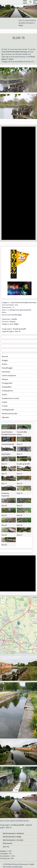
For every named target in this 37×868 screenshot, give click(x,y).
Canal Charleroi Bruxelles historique (14, 52)
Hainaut (13, 322)
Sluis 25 (19, 525)
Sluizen (4, 395)
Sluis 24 (4, 525)
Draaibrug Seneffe (19, 329)
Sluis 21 (19, 506)
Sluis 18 (19, 483)
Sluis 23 (19, 515)
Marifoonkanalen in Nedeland (13, 833)
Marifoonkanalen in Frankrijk (13, 840)
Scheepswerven (7, 391)
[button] (18, 623)
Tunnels (5, 406)
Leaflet (18, 653)
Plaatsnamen (8, 843)
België (16, 324)
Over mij (6, 847)
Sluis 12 (19, 444)
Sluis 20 (4, 506)
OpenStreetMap (26, 653)
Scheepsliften (7, 387)
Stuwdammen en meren (11, 398)
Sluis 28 (4, 545)
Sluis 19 (19, 493)
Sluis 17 (4, 483)
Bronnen (5, 356)
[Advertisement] (18, 183)
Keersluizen (6, 372)
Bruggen (5, 360)
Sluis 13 (19, 454)
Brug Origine (6, 454)
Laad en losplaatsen (9, 375)
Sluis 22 (4, 515)
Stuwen (5, 402)
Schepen (3, 851)
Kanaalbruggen (7, 368)
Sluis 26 (4, 535)
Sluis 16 (18, 331)
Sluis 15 (4, 474)
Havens (5, 364)
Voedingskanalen (8, 410)
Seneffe (14, 319)
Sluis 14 (4, 464)
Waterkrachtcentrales (10, 414)
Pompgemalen (7, 383)
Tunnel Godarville (8, 444)
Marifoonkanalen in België (12, 837)
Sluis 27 (19, 535)
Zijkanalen (6, 417)
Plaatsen (5, 379)
